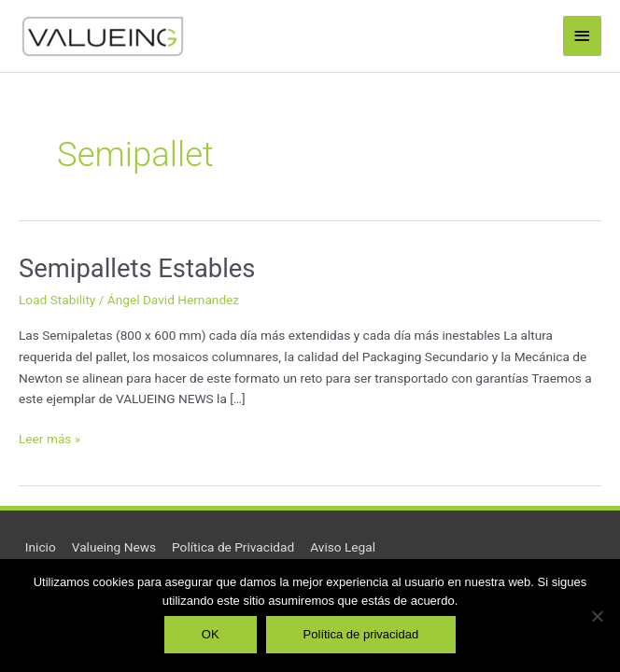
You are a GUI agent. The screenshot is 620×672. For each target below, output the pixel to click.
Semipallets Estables (137, 269)
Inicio (41, 547)
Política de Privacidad (233, 547)
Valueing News (114, 547)
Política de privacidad (361, 634)
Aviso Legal (343, 547)
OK (211, 634)
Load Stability (57, 300)
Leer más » (49, 437)
